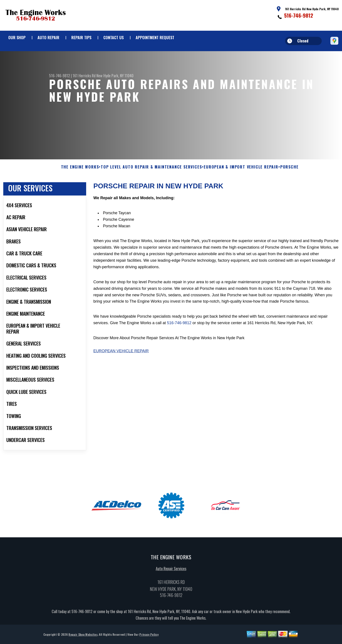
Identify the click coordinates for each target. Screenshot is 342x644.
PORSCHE (289, 169)
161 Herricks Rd (84, 76)
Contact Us (114, 37)
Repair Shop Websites (83, 636)
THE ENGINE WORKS (80, 169)
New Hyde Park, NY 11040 (115, 76)
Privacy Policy (149, 636)
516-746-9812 (299, 15)
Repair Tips (81, 37)
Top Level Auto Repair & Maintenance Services (151, 169)
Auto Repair (48, 37)
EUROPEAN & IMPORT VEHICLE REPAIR (241, 169)
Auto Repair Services (171, 570)
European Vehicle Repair (121, 352)
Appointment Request (155, 37)
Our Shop (17, 37)
